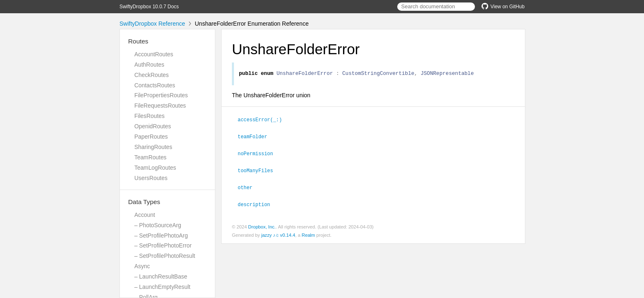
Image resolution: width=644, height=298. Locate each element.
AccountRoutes (154, 54)
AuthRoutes (149, 65)
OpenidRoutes (153, 126)
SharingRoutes (153, 147)
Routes (138, 41)
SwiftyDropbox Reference (152, 24)
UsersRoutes (151, 178)
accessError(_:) (263, 120)
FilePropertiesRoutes (161, 95)
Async (142, 266)
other (249, 187)
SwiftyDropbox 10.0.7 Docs (149, 7)
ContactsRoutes (155, 85)
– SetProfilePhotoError (163, 245)
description (257, 203)
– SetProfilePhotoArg (161, 236)
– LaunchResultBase (161, 276)
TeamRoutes (150, 157)
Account (145, 215)
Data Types (144, 202)
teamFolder (256, 137)
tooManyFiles (259, 170)
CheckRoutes (151, 75)
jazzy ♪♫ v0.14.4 (278, 234)
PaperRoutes (151, 137)
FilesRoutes (149, 116)
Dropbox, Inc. (262, 226)
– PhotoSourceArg (158, 225)
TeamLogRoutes (155, 168)
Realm (308, 234)
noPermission (259, 154)
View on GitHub (503, 7)
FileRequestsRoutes (160, 106)
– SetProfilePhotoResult (165, 256)
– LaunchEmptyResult (162, 287)
